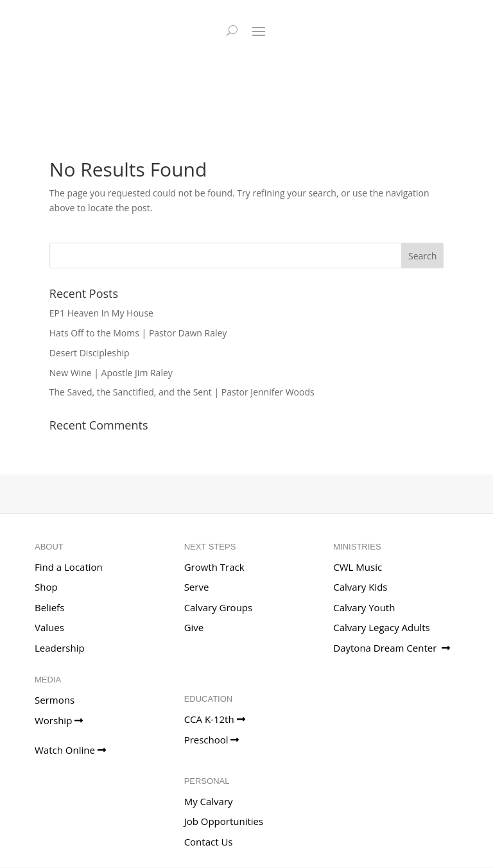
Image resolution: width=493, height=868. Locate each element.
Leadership (60, 648)
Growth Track (214, 567)
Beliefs (49, 607)
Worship (59, 720)
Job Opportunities (224, 821)
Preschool (212, 740)
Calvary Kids (360, 587)
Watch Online (70, 750)
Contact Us (209, 842)
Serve (197, 587)
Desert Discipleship (90, 353)
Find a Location (69, 567)
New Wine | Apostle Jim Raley (111, 373)
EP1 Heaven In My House (101, 313)
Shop (46, 587)
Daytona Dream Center (392, 648)
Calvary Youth (364, 607)
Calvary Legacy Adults (381, 627)
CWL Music (358, 567)
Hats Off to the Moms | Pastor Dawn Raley (138, 333)
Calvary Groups (219, 607)
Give (194, 627)
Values (49, 627)
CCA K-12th (215, 719)
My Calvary (209, 801)
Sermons (55, 700)
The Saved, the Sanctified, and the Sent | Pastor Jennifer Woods (182, 392)
